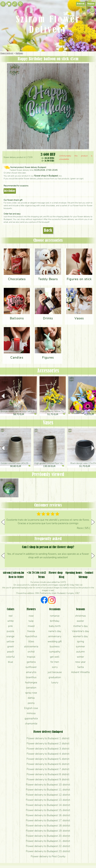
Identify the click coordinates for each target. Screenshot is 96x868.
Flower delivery (7, 54)
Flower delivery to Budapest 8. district (48, 774)
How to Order (16, 577)
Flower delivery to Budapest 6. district (48, 764)
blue (10, 662)
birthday (10, 191)
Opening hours (74, 573)
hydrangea (31, 682)
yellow (10, 641)
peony (31, 703)
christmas (80, 616)
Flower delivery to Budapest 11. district (48, 790)
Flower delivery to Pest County (48, 856)
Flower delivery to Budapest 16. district (48, 815)
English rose (31, 708)
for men (55, 662)
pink (10, 626)
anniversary (55, 636)
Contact (89, 573)
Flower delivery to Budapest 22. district (48, 846)
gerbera (31, 662)
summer (80, 646)
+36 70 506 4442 (36, 573)
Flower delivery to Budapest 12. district (48, 795)
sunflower (31, 667)
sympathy (55, 652)
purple (10, 631)
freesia (31, 631)
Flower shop (56, 573)
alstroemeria (31, 646)
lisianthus (31, 677)
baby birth (55, 626)
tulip (31, 621)
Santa (80, 667)
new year (80, 662)
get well (55, 657)
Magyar (91, 4)
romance (55, 616)
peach (10, 652)
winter (80, 657)
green (10, 646)
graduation (55, 677)
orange (10, 636)
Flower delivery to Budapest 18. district (48, 826)
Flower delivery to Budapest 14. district (48, 805)
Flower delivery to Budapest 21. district (48, 841)
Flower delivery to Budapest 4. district (48, 754)
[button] (93, 396)
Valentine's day (80, 631)
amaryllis (31, 672)
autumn (80, 652)
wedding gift (55, 641)
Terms (41, 577)
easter (80, 621)
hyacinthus (31, 636)
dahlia (31, 698)
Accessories (48, 371)
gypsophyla (31, 718)
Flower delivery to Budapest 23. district (48, 851)
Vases (48, 423)
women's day (80, 636)
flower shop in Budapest (46, 176)
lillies (31, 641)
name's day (55, 631)
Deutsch (81, 4)
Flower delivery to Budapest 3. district (48, 749)
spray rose (31, 693)
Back (48, 230)
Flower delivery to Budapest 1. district (48, 738)
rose (31, 616)
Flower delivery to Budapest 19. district (48, 831)
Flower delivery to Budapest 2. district (48, 743)
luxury (55, 682)
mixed (31, 626)
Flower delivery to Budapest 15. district (48, 810)
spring (80, 641)
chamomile (31, 724)
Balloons (19, 54)
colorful (10, 657)
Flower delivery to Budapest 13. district (48, 800)
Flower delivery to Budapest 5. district (48, 759)
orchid (31, 652)
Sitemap (83, 577)
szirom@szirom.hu (13, 573)
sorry (55, 667)
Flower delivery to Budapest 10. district (48, 785)
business (55, 646)
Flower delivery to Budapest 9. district (48, 779)
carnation (31, 688)
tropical (31, 657)
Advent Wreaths (80, 672)
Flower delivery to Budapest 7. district (48, 769)
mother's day (80, 626)
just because (55, 672)
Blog (62, 577)
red (10, 616)
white (10, 621)
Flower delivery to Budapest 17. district (48, 820)
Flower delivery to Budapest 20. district (48, 836)
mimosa (31, 713)
